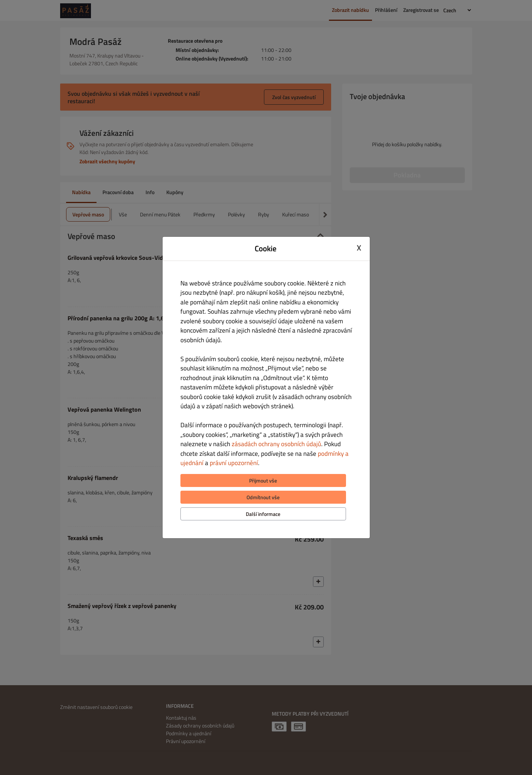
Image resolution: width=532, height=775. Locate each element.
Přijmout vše (263, 480)
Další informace (263, 514)
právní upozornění (234, 463)
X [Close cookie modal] (359, 248)
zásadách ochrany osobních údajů (276, 444)
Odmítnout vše (263, 497)
